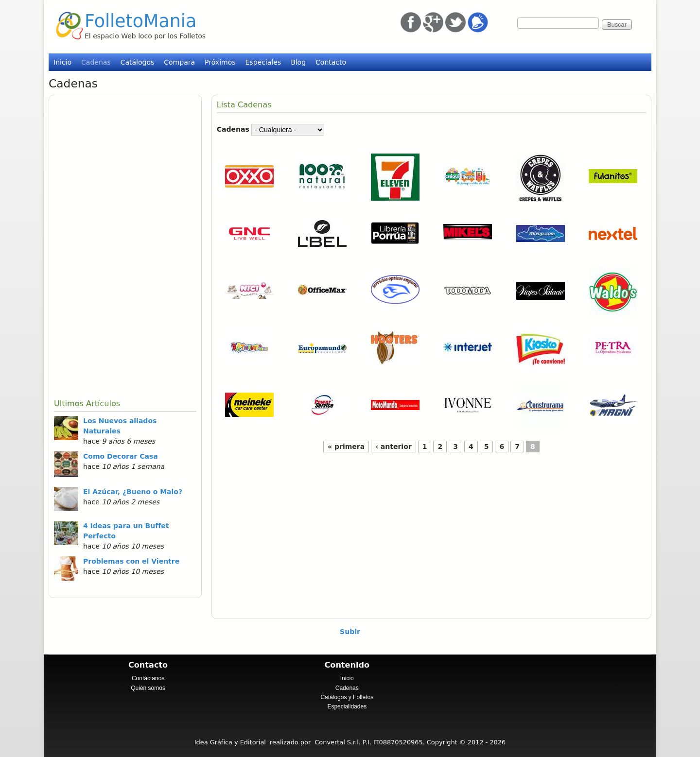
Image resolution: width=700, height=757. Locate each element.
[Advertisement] (125, 246)
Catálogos (138, 62)
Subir (350, 632)
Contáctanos (148, 678)
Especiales (263, 62)
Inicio (62, 62)
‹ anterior (393, 447)
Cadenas (96, 62)
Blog (298, 62)
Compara (179, 62)
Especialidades (347, 706)
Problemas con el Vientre (131, 561)
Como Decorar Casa (121, 456)
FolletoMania (140, 21)
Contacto (331, 62)
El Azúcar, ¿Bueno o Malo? (133, 492)
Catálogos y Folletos (347, 697)
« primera (346, 447)
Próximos (220, 62)
